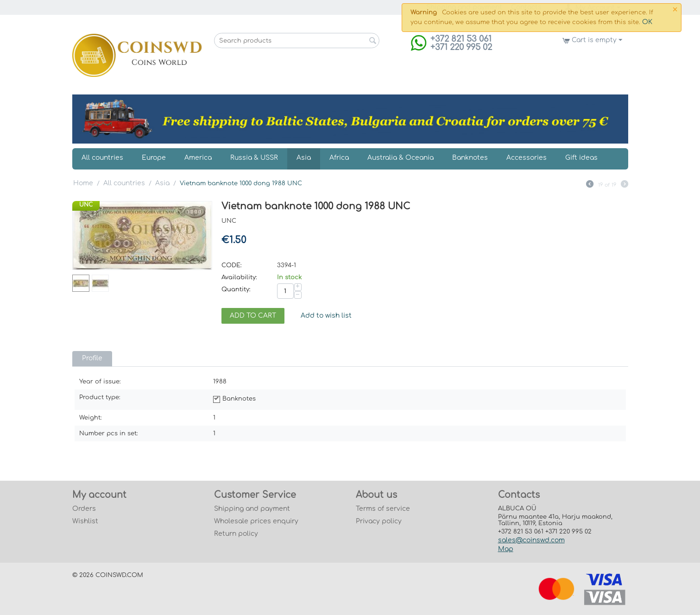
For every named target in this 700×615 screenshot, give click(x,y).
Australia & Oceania (400, 158)
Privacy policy (379, 521)
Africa (339, 158)
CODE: (232, 265)
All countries (102, 158)
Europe (154, 158)
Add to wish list (326, 316)
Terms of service (383, 509)
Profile (92, 358)
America (198, 158)
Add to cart (253, 316)
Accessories (527, 158)
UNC (86, 205)
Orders (84, 509)
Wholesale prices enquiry (256, 521)
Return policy (236, 534)
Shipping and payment (252, 509)
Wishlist (85, 521)
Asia (304, 158)
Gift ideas (581, 158)
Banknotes (470, 158)
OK (647, 22)
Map (506, 549)
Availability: (239, 277)
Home (83, 183)
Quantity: (236, 289)
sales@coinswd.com (531, 540)
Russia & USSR (254, 158)
